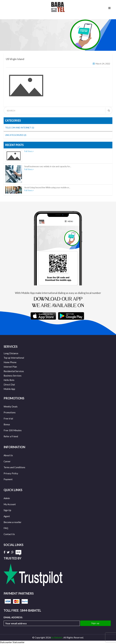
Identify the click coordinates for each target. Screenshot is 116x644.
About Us (8, 455)
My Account (10, 504)
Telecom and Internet (20, 128)
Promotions (10, 412)
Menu (109, 8)
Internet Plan (10, 367)
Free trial (8, 418)
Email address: (42, 621)
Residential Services (14, 371)
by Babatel (57, 637)
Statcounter (6, 642)
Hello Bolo (9, 380)
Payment (8, 479)
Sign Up (7, 510)
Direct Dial (9, 385)
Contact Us (9, 534)
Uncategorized (16, 135)
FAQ (6, 528)
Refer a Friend (11, 436)
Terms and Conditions (14, 467)
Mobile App (9, 389)
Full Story (29, 151)
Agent (7, 516)
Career (7, 461)
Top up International (14, 358)
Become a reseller (13, 522)
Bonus (7, 424)
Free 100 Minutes (13, 430)
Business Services (13, 376)
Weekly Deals (11, 406)
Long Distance (11, 353)
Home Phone (10, 362)
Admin (7, 498)
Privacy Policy (11, 473)
